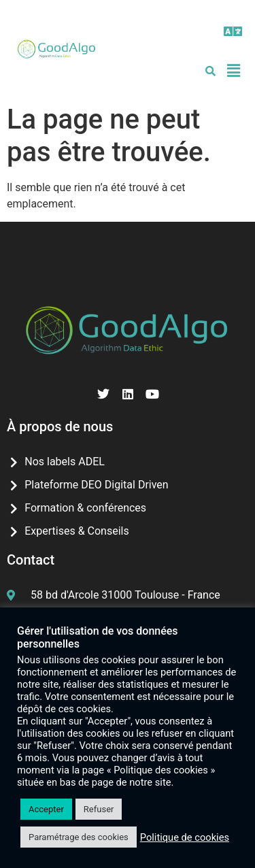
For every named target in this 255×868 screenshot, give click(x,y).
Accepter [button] (46, 809)
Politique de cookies (185, 837)
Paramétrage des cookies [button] (79, 837)
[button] (234, 31)
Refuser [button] (99, 809)
